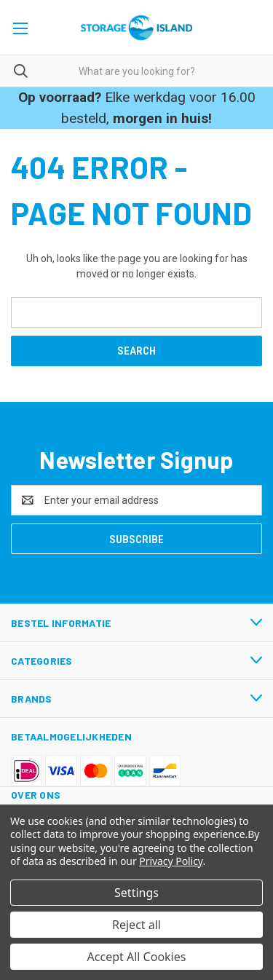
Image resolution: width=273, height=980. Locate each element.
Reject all (136, 925)
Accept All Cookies (137, 957)
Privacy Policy (171, 861)
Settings (136, 893)
